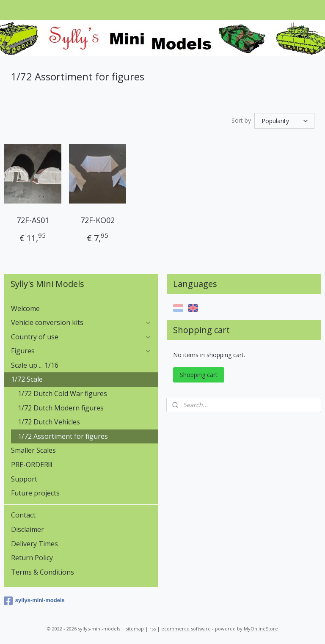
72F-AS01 (33, 220)
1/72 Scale (81, 379)
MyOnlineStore (261, 629)
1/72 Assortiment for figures (63, 436)
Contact (23, 515)
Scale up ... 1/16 (35, 365)
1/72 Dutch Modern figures (61, 408)
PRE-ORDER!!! (32, 465)
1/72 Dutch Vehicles (49, 422)
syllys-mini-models (34, 601)
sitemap (135, 629)
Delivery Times (34, 544)
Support (24, 479)
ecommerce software (186, 629)
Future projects (35, 493)
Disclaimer (28, 529)
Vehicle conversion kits (81, 322)
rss (153, 629)
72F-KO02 (98, 220)
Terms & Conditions (43, 572)
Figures (81, 351)
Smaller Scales (33, 450)
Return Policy (32, 558)
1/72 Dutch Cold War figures (62, 394)
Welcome (25, 308)
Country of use (81, 337)
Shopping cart (199, 375)
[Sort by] (284, 121)
